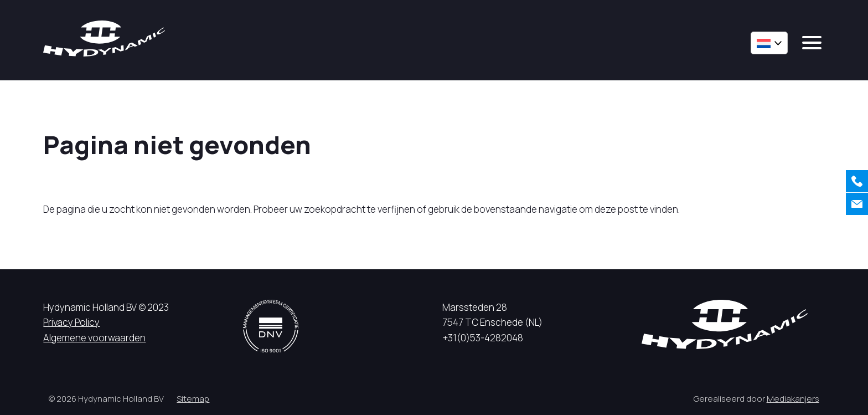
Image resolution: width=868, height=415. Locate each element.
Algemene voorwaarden (94, 338)
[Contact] (857, 204)
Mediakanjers (793, 399)
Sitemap (193, 399)
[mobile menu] (812, 43)
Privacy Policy (71, 322)
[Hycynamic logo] (104, 39)
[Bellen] (857, 181)
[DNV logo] (271, 326)
